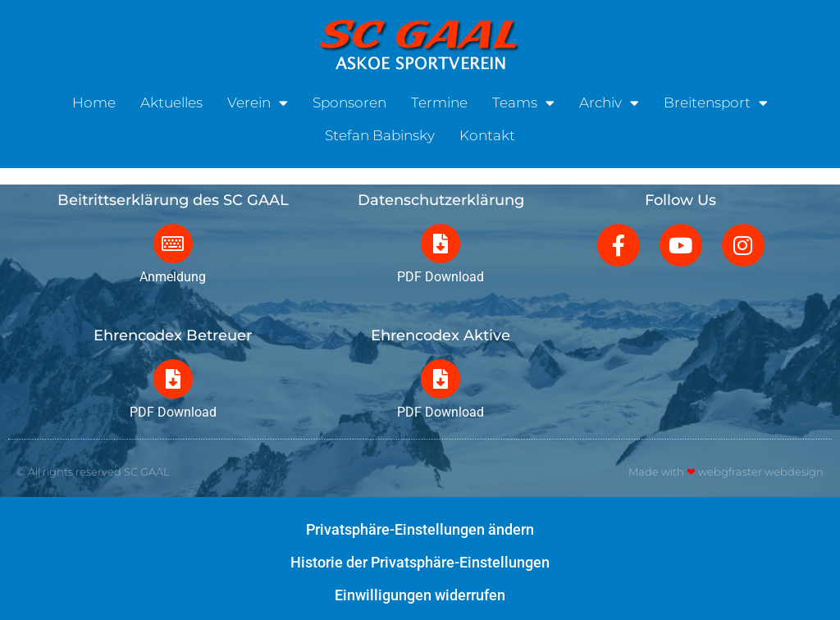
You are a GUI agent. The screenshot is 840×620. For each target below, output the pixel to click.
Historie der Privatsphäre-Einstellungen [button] (420, 562)
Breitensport (716, 100)
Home (94, 99)
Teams (523, 100)
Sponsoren (349, 99)
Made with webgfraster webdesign (726, 472)
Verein (258, 100)
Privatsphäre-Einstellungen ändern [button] (420, 529)
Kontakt (487, 132)
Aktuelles (171, 99)
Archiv (609, 100)
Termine (439, 99)
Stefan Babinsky (380, 132)
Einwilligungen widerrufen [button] (420, 595)
